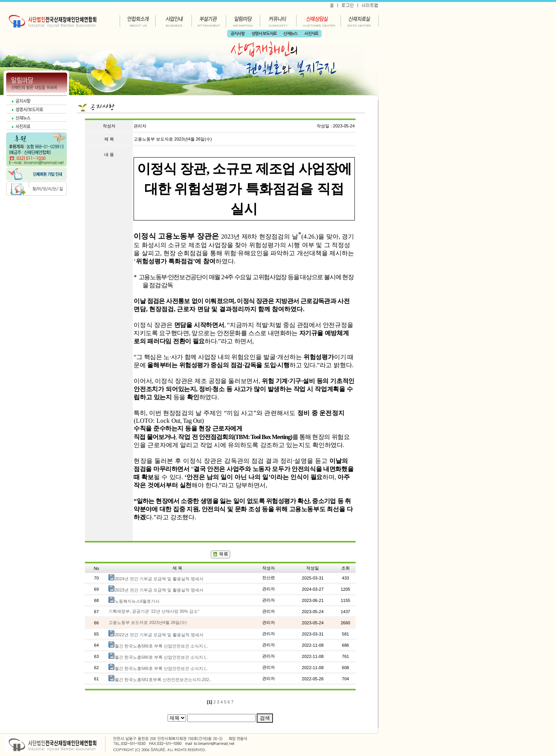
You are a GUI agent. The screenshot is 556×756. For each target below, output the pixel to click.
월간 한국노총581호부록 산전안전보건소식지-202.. (163, 680)
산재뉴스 (290, 34)
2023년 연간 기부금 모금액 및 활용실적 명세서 (159, 590)
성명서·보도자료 (264, 34)
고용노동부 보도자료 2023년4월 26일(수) (147, 622)
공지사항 (237, 34)
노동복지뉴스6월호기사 (137, 601)
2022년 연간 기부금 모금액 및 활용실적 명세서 (159, 635)
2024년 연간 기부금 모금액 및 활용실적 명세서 (159, 579)
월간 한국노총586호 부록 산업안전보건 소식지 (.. (161, 646)
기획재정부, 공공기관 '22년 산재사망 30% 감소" (154, 611)
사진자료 (311, 34)
